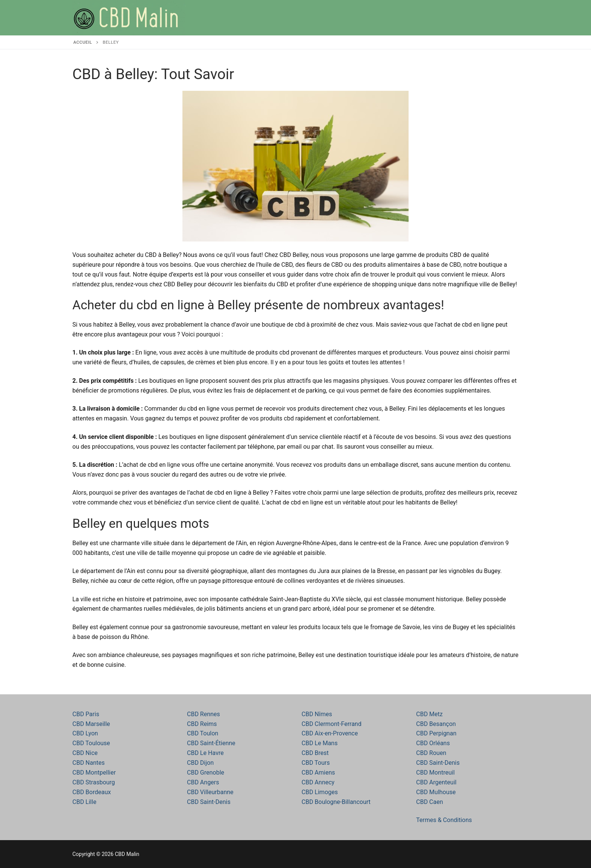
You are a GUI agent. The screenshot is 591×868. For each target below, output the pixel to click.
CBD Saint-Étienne (211, 743)
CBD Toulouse (91, 743)
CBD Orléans (433, 743)
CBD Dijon (200, 763)
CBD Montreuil (435, 772)
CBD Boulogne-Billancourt (336, 802)
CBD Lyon (85, 733)
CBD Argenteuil (436, 782)
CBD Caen (429, 802)
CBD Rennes (204, 714)
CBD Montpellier (94, 772)
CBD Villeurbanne (210, 792)
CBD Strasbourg (94, 782)
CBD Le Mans (320, 743)
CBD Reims (202, 724)
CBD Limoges (320, 792)
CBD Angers (203, 782)
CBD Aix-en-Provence (330, 733)
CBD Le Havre (205, 753)
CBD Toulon (203, 733)
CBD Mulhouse (436, 792)
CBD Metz (429, 714)
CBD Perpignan (436, 733)
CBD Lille (84, 802)
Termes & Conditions (444, 820)
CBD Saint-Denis (209, 802)
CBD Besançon (436, 724)
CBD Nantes (89, 763)
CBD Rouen (431, 753)
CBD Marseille (91, 724)
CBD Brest (315, 753)
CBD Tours (316, 763)
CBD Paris (86, 714)
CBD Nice (85, 753)
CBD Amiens (318, 772)
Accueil (83, 42)
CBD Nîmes (317, 714)
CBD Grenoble (206, 772)
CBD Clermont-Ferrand (331, 724)
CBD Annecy (318, 782)
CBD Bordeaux (92, 792)
